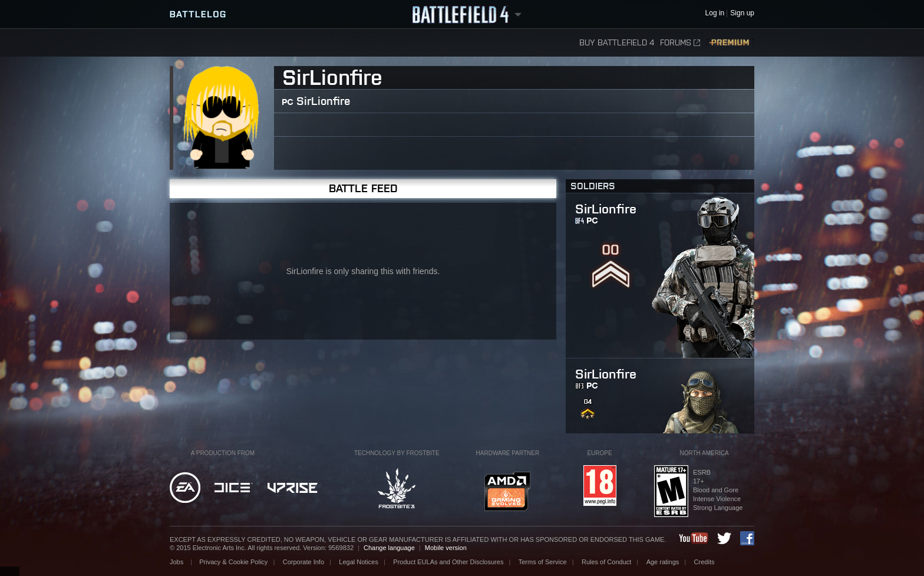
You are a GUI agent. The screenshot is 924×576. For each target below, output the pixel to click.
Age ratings (663, 562)
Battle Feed (363, 188)
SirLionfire (323, 101)
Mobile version (446, 548)
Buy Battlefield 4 (617, 43)
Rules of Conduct (606, 562)
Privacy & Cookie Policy (233, 562)
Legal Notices (359, 562)
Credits (704, 562)
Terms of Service (543, 562)
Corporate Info (303, 562)
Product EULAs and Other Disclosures (448, 562)
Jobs (177, 562)
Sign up (742, 13)
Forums (680, 43)
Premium (730, 43)
